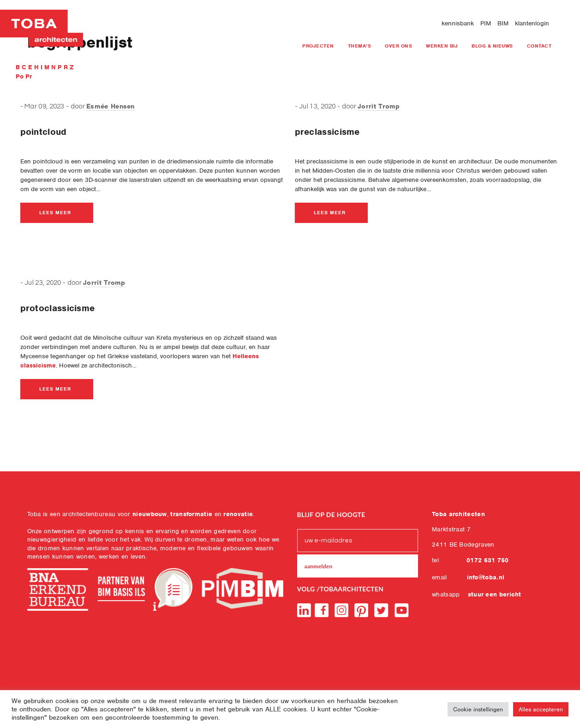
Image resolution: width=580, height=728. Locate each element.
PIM (486, 23)
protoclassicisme (58, 308)
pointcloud (44, 132)
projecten (318, 46)
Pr (29, 76)
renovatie (238, 514)
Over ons (398, 46)
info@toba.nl (486, 577)
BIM (503, 23)
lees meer (55, 212)
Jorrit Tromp (379, 106)
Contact (539, 46)
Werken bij (442, 46)
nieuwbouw (150, 514)
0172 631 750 (488, 560)
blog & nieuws (492, 46)
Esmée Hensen (111, 106)
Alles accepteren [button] (541, 709)
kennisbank (458, 23)
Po (21, 76)
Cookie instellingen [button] (478, 709)
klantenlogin (532, 23)
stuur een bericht (495, 594)
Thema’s (360, 46)
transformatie (191, 514)
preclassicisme (327, 132)
